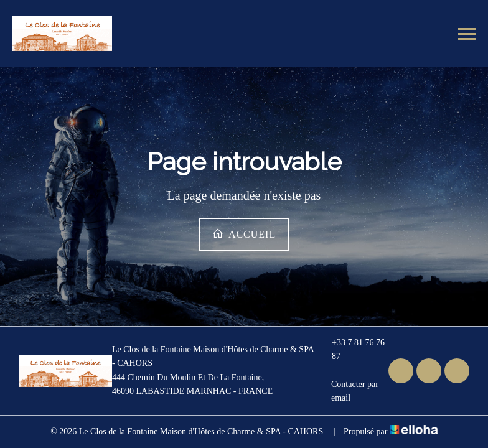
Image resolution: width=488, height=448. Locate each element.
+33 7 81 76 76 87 (352, 349)
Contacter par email (349, 391)
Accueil (244, 234)
